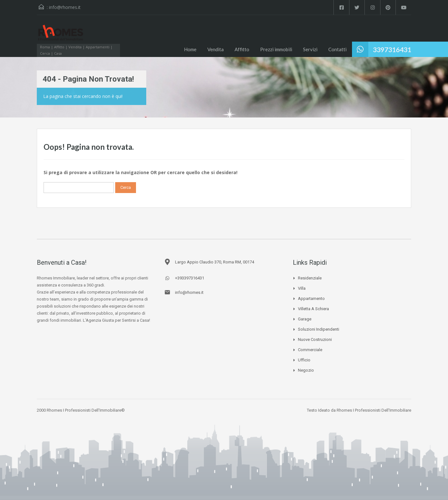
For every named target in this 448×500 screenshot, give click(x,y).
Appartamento (311, 298)
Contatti (337, 49)
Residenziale (310, 278)
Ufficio (304, 360)
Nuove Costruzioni (315, 339)
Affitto (242, 49)
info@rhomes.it (65, 7)
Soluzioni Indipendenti (319, 329)
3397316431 (392, 49)
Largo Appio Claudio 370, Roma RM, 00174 (215, 262)
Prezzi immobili (276, 49)
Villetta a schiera (313, 309)
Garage (305, 319)
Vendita (216, 49)
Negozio (306, 370)
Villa (302, 288)
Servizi (310, 49)
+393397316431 (190, 278)
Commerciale (310, 350)
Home (190, 49)
